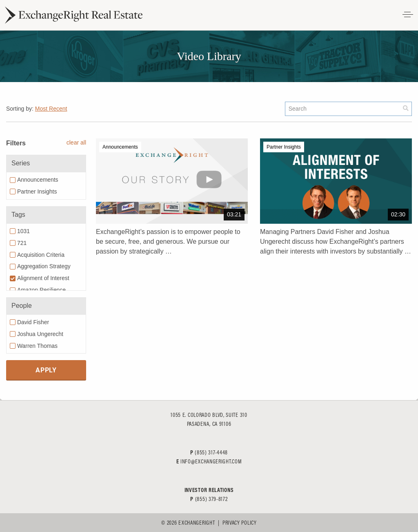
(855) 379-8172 (211, 499)
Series (21, 163)
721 (22, 243)
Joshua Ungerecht (40, 334)
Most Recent (51, 109)
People (22, 306)
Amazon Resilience (41, 290)
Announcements (38, 180)
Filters (16, 143)
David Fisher (33, 322)
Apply (46, 370)
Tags (18, 215)
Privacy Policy (240, 523)
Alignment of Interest (43, 278)
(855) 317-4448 (211, 452)
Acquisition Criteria (41, 255)
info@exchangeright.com (211, 461)
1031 (23, 231)
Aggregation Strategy (44, 266)
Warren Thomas (37, 346)
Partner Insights (37, 191)
